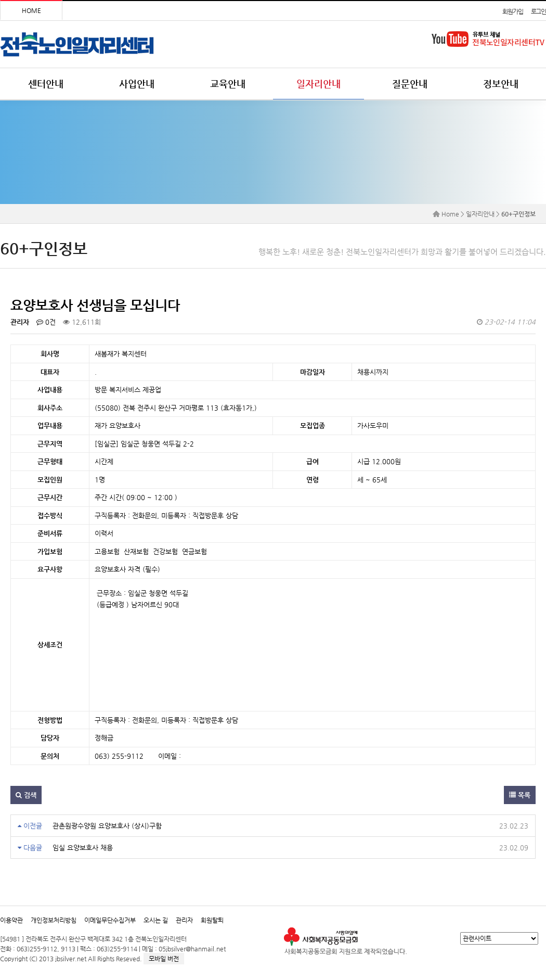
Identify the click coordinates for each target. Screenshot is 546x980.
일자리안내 (318, 84)
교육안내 (228, 84)
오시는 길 (156, 920)
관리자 (184, 920)
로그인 (538, 11)
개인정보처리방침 (54, 920)
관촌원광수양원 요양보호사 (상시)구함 (107, 826)
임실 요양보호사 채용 (83, 848)
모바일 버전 (164, 959)
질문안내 (410, 84)
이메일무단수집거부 (110, 920)
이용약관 (11, 920)
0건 (46, 322)
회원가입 (512, 11)
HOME (31, 10)
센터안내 (46, 84)
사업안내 (137, 84)
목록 (520, 795)
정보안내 (501, 84)
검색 (26, 795)
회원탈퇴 (212, 920)
